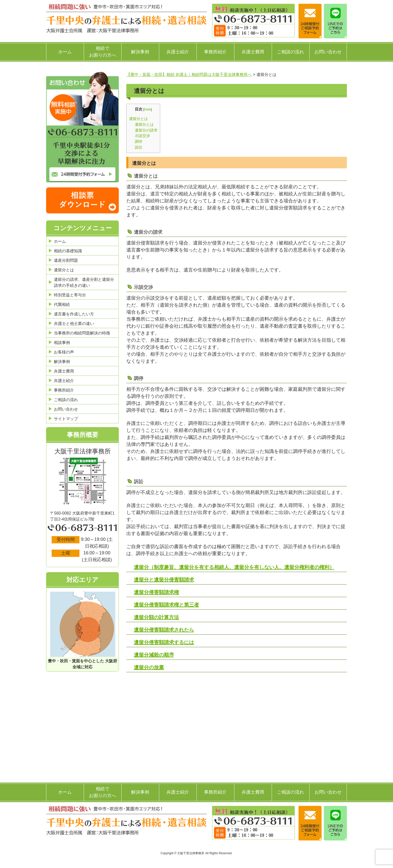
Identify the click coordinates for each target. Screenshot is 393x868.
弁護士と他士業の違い (74, 324)
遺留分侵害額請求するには (164, 642)
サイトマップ (66, 419)
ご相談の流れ (290, 52)
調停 (139, 141)
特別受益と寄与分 (70, 295)
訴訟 (139, 147)
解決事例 (140, 52)
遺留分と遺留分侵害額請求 (164, 580)
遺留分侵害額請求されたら (164, 630)
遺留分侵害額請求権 (156, 592)
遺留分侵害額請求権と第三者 (166, 605)
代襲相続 (62, 304)
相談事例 (62, 343)
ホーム (65, 52)
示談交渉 (142, 136)
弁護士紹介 (178, 52)
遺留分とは (138, 119)
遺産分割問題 (66, 260)
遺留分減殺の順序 (154, 655)
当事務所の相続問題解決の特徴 (82, 333)
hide (148, 109)
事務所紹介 (215, 52)
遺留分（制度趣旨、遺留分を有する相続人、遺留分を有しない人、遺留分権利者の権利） (234, 567)
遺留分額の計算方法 (156, 617)
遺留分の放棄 (149, 667)
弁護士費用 (253, 52)
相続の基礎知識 (68, 251)
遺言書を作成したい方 (74, 314)
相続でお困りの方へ (103, 52)
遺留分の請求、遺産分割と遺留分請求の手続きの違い (84, 282)
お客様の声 (64, 352)
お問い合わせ (328, 52)
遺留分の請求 (146, 130)
